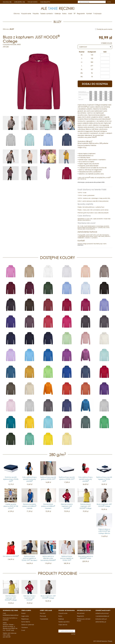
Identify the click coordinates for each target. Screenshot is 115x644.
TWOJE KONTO (33, 2)
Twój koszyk (97, 13)
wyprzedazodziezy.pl (102, 616)
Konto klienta (26, 622)
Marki (70, 13)
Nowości (43, 613)
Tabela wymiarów (47, 13)
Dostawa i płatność (28, 625)
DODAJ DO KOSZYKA (95, 84)
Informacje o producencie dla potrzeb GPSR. (91, 182)
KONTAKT (80, 245)
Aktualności (81, 613)
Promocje (43, 616)
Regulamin (81, 13)
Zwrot (23, 630)
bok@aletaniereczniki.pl (11, 615)
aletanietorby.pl (101, 622)
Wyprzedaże (44, 619)
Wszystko (36, 13)
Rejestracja (25, 619)
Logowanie (25, 616)
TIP (75, 13)
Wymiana (25, 627)
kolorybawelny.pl (101, 619)
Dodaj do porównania (105, 29)
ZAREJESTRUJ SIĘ (19, 2)
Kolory (64, 13)
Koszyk (23, 613)
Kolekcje (58, 13)
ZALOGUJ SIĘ (7, 2)
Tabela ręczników (64, 622)
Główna (17, 13)
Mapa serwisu (63, 625)
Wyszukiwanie (26, 13)
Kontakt (89, 13)
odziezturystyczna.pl (102, 613)
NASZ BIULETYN (45, 2)
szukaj (109, 2)
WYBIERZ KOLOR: (107, 43)
